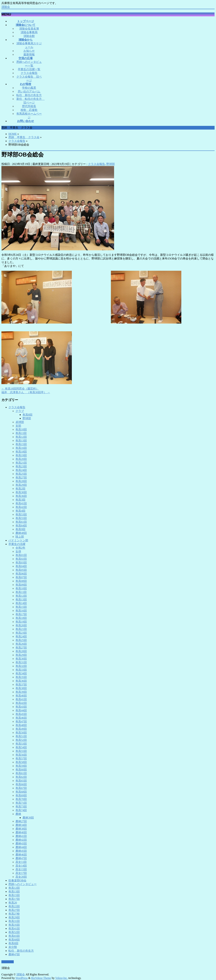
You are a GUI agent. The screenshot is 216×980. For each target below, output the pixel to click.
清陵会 (6, 7)
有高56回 (21, 755)
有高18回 (21, 452)
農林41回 (21, 836)
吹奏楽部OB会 (17, 880)
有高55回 (21, 518)
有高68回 (21, 792)
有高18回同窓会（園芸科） (20, 389)
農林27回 (21, 821)
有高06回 (21, 574)
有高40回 (21, 696)
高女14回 (21, 866)
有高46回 (21, 718)
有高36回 (21, 496)
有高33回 (21, 670)
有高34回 (21, 673)
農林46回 (21, 855)
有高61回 (21, 522)
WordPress (22, 978)
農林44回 (21, 847)
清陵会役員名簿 (29, 29)
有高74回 (21, 810)
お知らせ (29, 51)
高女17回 (21, 873)
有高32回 (21, 666)
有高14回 (21, 603)
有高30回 (21, 492)
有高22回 (14, 906)
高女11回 (21, 862)
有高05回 (21, 570)
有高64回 (21, 526)
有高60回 (21, 770)
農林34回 (21, 825)
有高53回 (21, 514)
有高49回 (21, 729)
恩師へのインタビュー (23, 884)
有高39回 (21, 692)
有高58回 (21, 762)
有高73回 (21, 807)
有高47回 (21, 721)
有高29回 (21, 485)
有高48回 (21, 725)
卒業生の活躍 (17, 544)
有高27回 (21, 478)
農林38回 (21, 829)
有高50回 (21, 733)
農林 (18, 814)
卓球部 (20, 422)
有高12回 (21, 437)
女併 (18, 551)
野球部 (111, 164)
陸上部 (20, 537)
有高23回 (21, 466)
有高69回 (21, 795)
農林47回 (21, 858)
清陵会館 (29, 36)
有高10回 (21, 429)
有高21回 (21, 463)
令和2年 (20, 548)
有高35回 (21, 677)
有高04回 (21, 566)
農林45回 (21, 851)
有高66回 (21, 784)
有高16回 (21, 448)
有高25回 (21, 474)
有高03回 (21, 563)
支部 (18, 426)
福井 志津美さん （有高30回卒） (26, 392)
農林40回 (21, 832)
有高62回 (21, 777)
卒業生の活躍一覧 (29, 69)
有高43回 (21, 707)
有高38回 (21, 688)
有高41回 (21, 503)
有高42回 (21, 507)
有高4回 (20, 511)
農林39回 (28, 818)
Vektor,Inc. (61, 978)
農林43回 (21, 843)
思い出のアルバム (29, 91)
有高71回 (21, 803)
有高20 (13, 903)
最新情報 (29, 54)
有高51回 (21, 736)
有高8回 (27, 415)
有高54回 (21, 747)
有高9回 (20, 529)
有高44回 (21, 710)
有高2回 (20, 489)
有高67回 (21, 788)
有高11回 (21, 433)
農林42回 (21, 840)
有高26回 (21, 644)
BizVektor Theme (41, 978)
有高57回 (21, 758)
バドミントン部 (18, 540)
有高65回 (21, 781)
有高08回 (21, 581)
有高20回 (21, 459)
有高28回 (21, 481)
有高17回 (21, 614)
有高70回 (21, 799)
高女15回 (21, 869)
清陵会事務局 (29, 32)
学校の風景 (29, 88)
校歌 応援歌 (29, 110)
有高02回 (21, 559)
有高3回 (20, 500)
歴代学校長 (29, 106)
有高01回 (21, 555)
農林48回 (21, 533)
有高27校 (14, 914)
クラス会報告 (29, 73)
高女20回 (21, 877)
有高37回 (21, 685)
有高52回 (21, 740)
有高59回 (21, 766)
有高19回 (21, 455)
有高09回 (21, 585)
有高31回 (21, 662)
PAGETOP (8, 962)
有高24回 (21, 470)
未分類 (13, 947)
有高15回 (21, 444)
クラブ (20, 411)
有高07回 (21, 577)
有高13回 (21, 441)
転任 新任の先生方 (29, 95)
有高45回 (21, 714)
